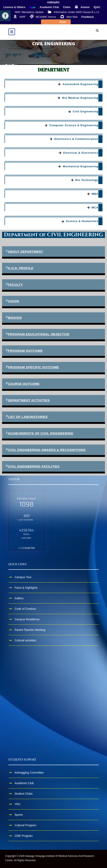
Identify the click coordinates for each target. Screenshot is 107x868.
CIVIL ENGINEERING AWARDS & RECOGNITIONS (47, 450)
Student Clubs (24, 794)
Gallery (19, 598)
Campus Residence (27, 619)
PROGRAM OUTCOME (25, 351)
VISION (13, 301)
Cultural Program (25, 825)
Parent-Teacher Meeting (30, 630)
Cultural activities (25, 640)
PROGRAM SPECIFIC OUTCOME (33, 367)
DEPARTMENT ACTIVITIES (29, 400)
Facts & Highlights (26, 588)
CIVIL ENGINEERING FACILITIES (34, 466)
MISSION (15, 318)
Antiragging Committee (29, 773)
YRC (18, 804)
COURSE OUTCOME (24, 384)
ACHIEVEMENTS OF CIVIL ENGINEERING (41, 433)
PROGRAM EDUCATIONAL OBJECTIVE (39, 334)
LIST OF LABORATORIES (28, 417)
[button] (5, 16)
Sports (19, 815)
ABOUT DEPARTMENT (25, 251)
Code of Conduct (25, 609)
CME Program (24, 836)
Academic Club (24, 783)
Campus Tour (23, 577)
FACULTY (15, 285)
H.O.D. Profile (21, 268)
